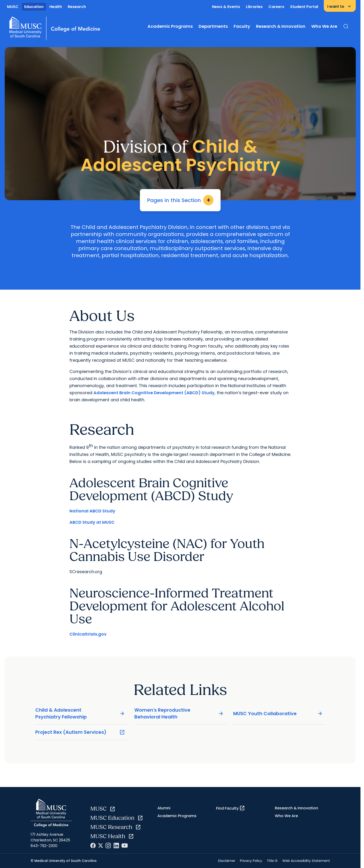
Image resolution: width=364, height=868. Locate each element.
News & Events (226, 7)
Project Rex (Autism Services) (80, 732)
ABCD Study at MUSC (92, 522)
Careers (276, 7)
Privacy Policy (251, 861)
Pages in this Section (180, 200)
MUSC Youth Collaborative (278, 714)
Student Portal (304, 7)
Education (34, 7)
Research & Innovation (281, 26)
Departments (213, 26)
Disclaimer (227, 861)
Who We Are (324, 26)
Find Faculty (230, 808)
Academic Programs (170, 26)
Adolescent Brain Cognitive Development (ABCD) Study (154, 393)
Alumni (164, 808)
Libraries (254, 7)
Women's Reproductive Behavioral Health (179, 713)
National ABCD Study (92, 511)
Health (56, 7)
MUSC (13, 7)
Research (77, 7)
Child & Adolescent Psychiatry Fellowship (80, 713)
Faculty (242, 26)
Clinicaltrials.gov (88, 634)
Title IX (272, 861)
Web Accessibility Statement (306, 861)
